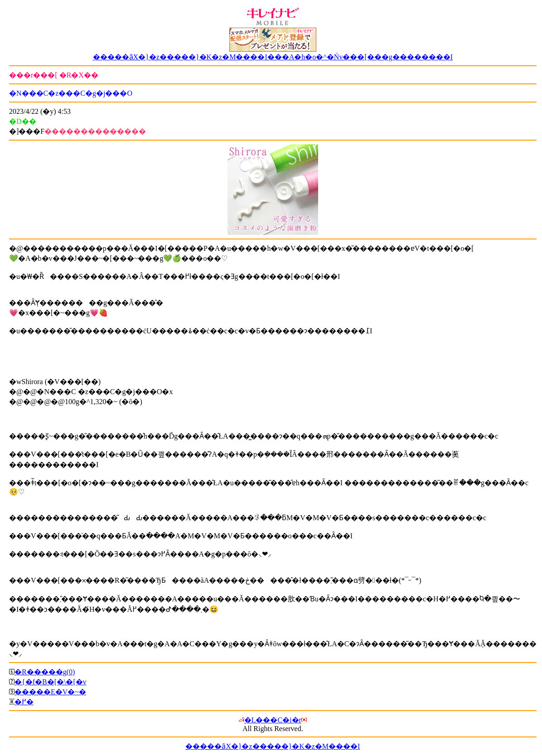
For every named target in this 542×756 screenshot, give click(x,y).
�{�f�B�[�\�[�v (51, 682)
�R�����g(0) (45, 672)
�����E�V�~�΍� (50, 692)
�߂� (24, 702)
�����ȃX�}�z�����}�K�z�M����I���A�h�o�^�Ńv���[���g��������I (273, 57)
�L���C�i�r (273, 720)
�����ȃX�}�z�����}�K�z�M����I (273, 746)
